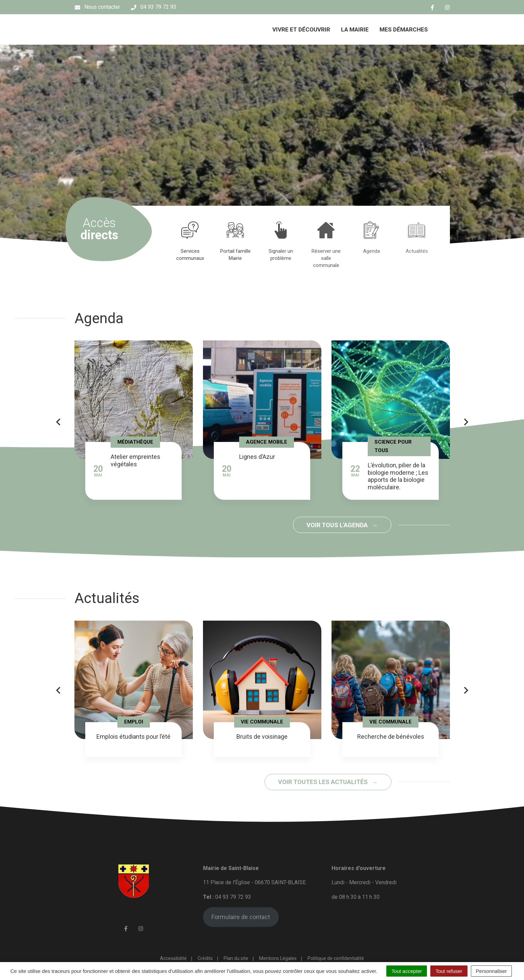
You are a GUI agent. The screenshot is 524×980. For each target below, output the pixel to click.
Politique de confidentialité (336, 958)
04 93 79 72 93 (233, 897)
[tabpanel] (190, 241)
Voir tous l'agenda (338, 525)
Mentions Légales (278, 958)
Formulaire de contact (241, 917)
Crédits (205, 958)
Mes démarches (404, 29)
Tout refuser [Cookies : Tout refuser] (449, 971)
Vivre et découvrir (301, 29)
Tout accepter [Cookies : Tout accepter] (407, 971)
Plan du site (236, 958)
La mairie (355, 29)
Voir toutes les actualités (324, 782)
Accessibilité (173, 958)
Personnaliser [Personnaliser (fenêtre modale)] (492, 971)
